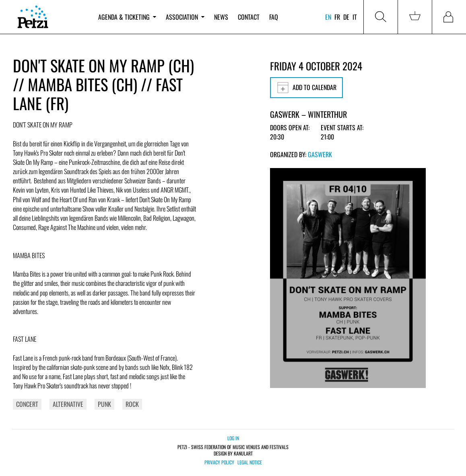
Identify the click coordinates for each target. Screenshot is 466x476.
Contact (249, 17)
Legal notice (250, 462)
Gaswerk (320, 154)
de (346, 17)
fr (337, 17)
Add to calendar (306, 88)
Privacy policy (219, 462)
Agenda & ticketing (127, 17)
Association (185, 17)
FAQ (274, 17)
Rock (132, 404)
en (328, 17)
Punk (104, 404)
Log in (233, 438)
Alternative (68, 404)
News (221, 17)
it (355, 17)
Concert (27, 404)
